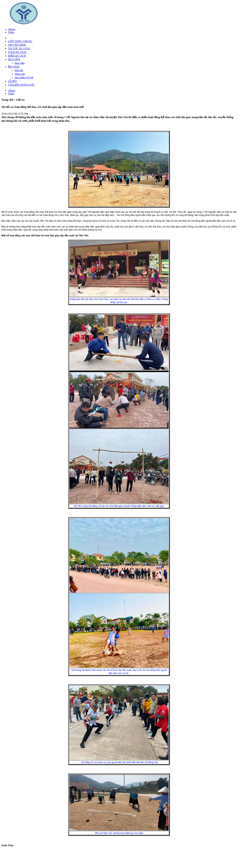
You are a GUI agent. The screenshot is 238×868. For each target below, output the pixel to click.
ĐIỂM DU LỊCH (17, 56)
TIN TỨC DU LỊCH (19, 49)
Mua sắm (20, 63)
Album (12, 29)
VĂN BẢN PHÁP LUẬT (21, 85)
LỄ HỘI (12, 81)
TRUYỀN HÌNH (17, 45)
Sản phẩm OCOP (24, 78)
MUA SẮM (14, 59)
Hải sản (19, 70)
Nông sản (20, 74)
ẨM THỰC (14, 67)
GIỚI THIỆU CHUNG (20, 41)
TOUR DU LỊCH (17, 52)
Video (11, 32)
